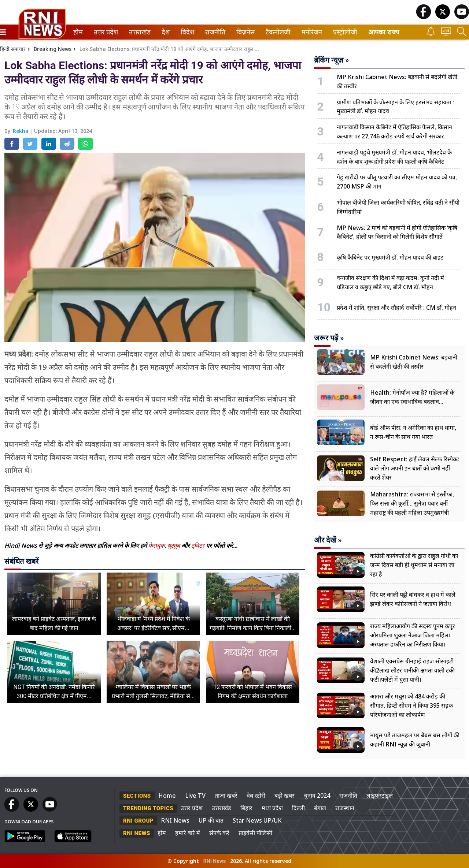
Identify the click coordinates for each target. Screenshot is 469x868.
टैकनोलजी (277, 32)
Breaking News (53, 49)
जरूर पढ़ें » (329, 338)
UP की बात (211, 820)
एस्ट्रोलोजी (344, 32)
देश (165, 32)
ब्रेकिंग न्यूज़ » (331, 60)
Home (167, 796)
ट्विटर (198, 545)
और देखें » (328, 540)
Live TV (195, 796)
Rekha (21, 131)
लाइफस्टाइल (380, 796)
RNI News (175, 820)
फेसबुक (156, 545)
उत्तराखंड (139, 32)
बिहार (246, 808)
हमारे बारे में (188, 833)
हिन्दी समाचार (13, 49)
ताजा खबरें (226, 796)
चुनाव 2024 (317, 796)
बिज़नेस (244, 32)
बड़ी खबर (285, 796)
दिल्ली (298, 808)
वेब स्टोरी (256, 796)
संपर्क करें (219, 833)
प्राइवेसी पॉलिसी (255, 833)
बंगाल (320, 808)
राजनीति (214, 32)
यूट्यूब (174, 545)
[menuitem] (78, 32)
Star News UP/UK (257, 820)
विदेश (187, 32)
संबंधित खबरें (21, 561)
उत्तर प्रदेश (104, 32)
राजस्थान (345, 808)
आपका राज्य (384, 32)
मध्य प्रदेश (272, 808)
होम (77, 32)
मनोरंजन (311, 32)
